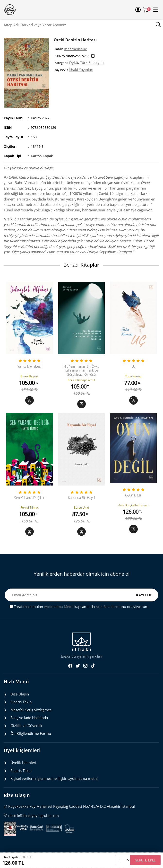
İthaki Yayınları (81, 69)
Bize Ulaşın (20, 694)
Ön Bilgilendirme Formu (31, 733)
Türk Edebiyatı (92, 62)
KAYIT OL (144, 595)
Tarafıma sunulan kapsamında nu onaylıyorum (79, 607)
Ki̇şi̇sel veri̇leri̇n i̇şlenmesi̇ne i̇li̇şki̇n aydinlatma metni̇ (54, 778)
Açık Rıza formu (109, 607)
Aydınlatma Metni (59, 607)
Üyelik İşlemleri (23, 763)
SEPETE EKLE (146, 860)
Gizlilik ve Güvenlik (26, 726)
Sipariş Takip (21, 702)
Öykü (73, 62)
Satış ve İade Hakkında (29, 718)
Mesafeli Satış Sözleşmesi (31, 710)
